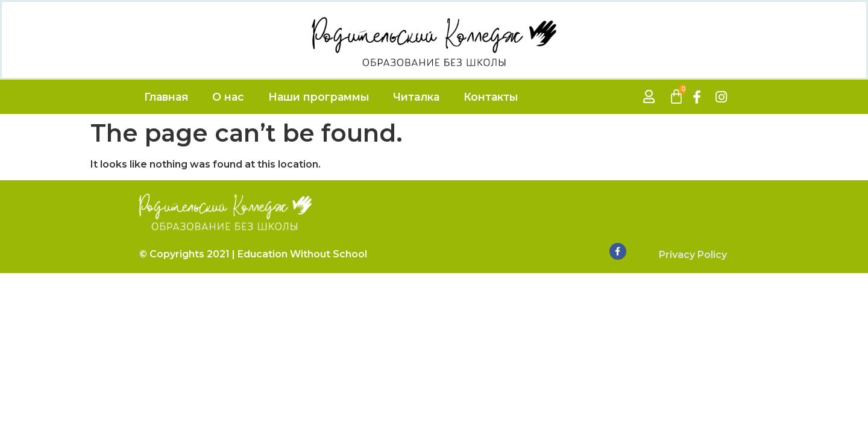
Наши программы (319, 97)
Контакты (491, 97)
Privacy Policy (693, 255)
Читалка (416, 97)
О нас (228, 97)
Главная (166, 97)
